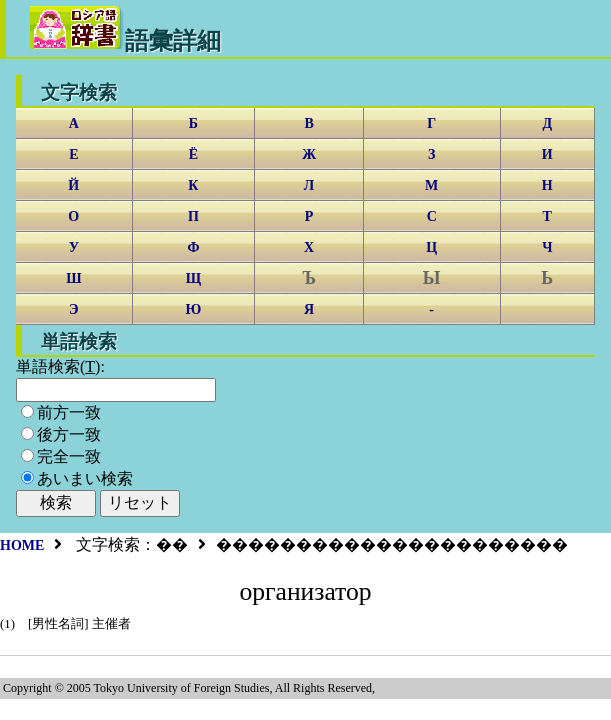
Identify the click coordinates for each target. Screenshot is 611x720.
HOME (22, 545)
